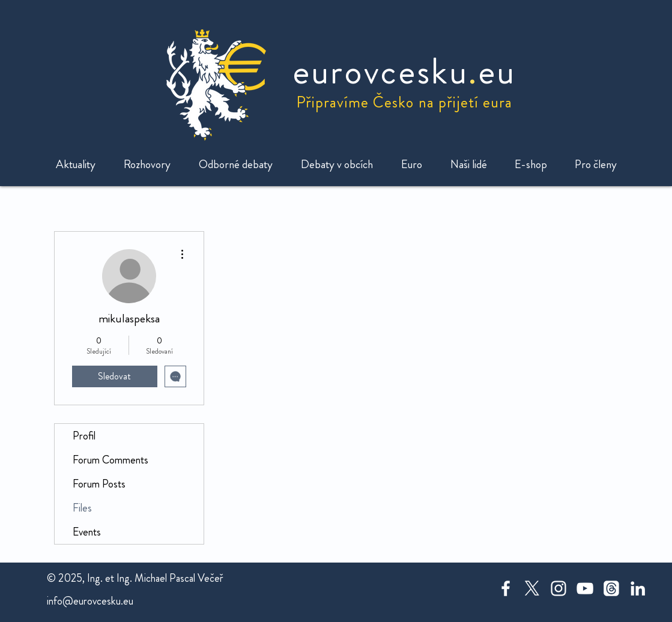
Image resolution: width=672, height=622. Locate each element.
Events (87, 532)
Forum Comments (110, 460)
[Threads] (611, 588)
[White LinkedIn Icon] (638, 588)
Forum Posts (99, 484)
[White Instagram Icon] (558, 588)
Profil (84, 436)
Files (82, 508)
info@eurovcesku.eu (90, 601)
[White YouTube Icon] (585, 588)
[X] (532, 588)
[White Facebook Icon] (506, 588)
